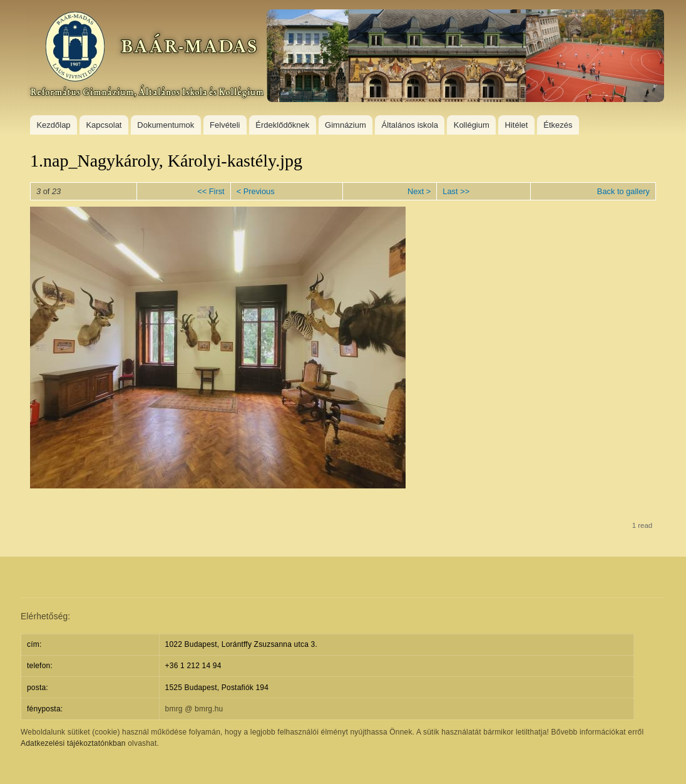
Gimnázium (346, 125)
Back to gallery (623, 191)
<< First (211, 191)
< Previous (256, 191)
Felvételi (225, 125)
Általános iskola (410, 125)
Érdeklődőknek (282, 125)
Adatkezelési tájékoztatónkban (73, 743)
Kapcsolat (104, 125)
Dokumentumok (166, 125)
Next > (419, 191)
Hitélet (517, 125)
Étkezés (558, 125)
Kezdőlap (53, 125)
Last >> (456, 191)
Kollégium (472, 125)
